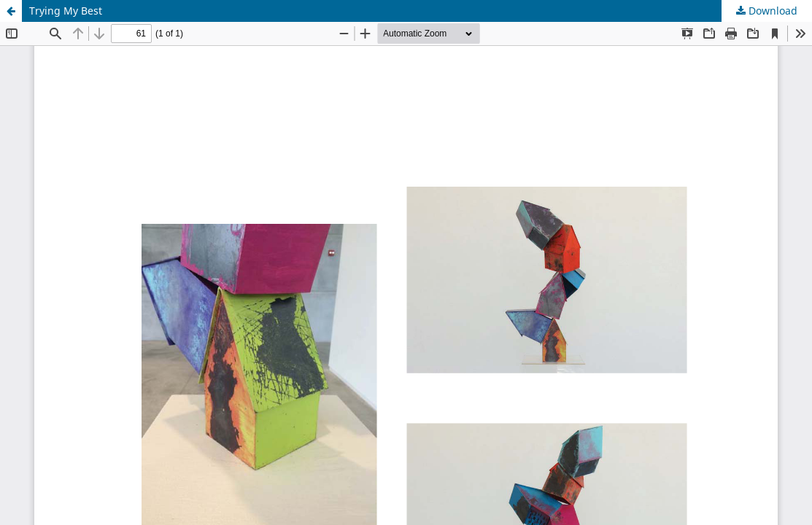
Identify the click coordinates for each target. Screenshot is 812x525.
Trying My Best (66, 11)
